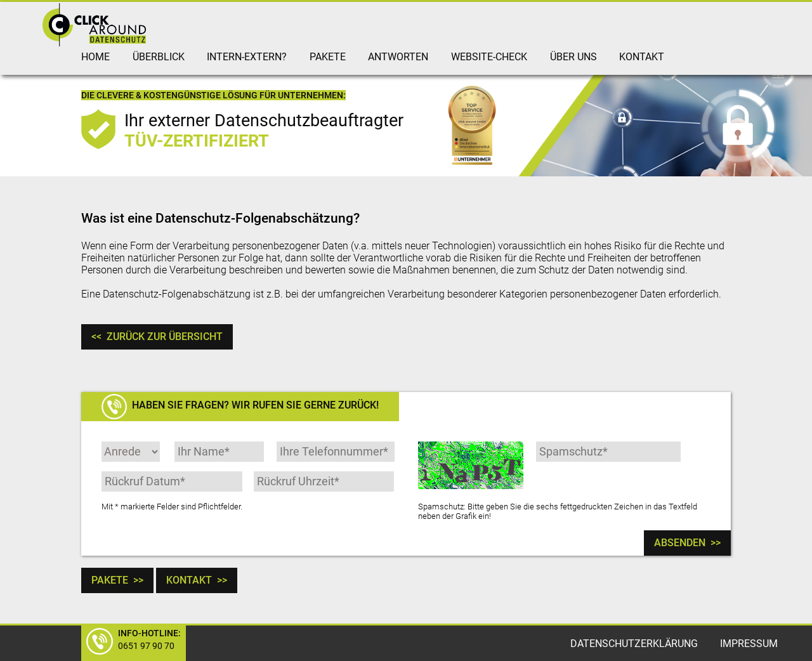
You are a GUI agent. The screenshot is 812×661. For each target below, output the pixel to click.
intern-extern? (247, 57)
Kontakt (642, 57)
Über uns (573, 57)
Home (95, 57)
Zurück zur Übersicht (157, 337)
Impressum (749, 644)
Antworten (398, 57)
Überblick (159, 57)
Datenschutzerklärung (634, 644)
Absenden (687, 543)
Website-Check (489, 57)
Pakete (328, 57)
